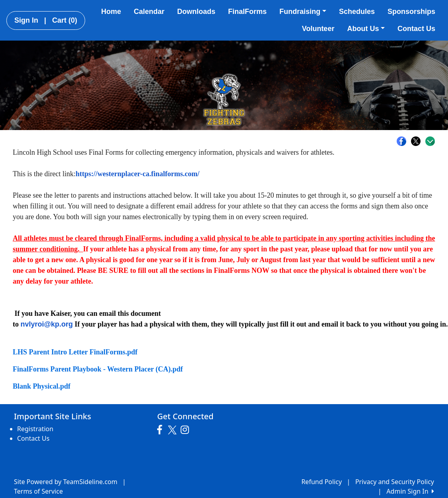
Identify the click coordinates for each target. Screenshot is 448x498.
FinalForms (247, 12)
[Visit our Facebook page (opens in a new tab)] (162, 430)
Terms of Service (38, 491)
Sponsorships (411, 12)
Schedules (357, 12)
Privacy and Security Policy (395, 482)
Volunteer (318, 29)
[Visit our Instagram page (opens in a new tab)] (187, 430)
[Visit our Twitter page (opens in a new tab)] (173, 430)
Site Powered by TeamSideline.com (66, 482)
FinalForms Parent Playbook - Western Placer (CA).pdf (98, 369)
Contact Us (416, 29)
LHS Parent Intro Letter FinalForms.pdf (75, 352)
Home (111, 12)
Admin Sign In (410, 491)
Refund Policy (321, 482)
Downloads (196, 12)
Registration (35, 429)
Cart (65, 20)
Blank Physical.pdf (42, 386)
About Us (366, 29)
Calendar (149, 12)
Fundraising (303, 12)
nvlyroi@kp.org (47, 324)
